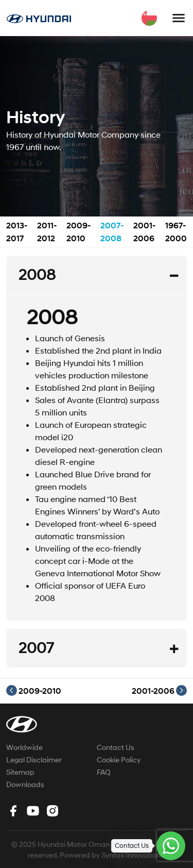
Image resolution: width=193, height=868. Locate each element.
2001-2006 (159, 690)
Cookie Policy (119, 760)
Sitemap (20, 772)
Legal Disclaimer (34, 760)
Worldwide (24, 747)
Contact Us (116, 747)
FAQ (104, 772)
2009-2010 (34, 690)
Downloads (25, 784)
